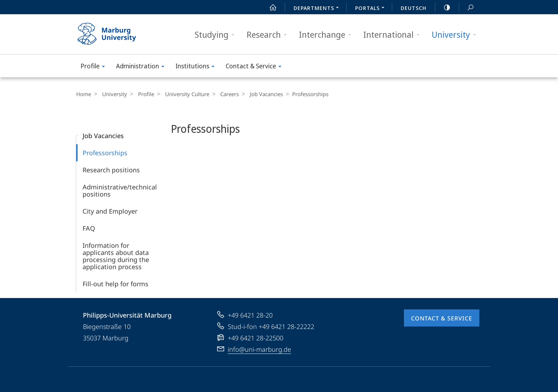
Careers (222, 94)
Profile (95, 67)
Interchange (327, 35)
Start (269, 7)
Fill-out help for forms (115, 284)
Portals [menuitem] (372, 9)
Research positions (111, 170)
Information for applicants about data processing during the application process (116, 256)
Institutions (197, 67)
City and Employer (110, 211)
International (394, 35)
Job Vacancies (257, 94)
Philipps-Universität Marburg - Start (114, 34)
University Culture (182, 94)
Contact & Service (256, 67)
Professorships (105, 153)
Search (467, 8)
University (456, 35)
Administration (143, 67)
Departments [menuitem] (318, 9)
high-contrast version (443, 7)
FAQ (89, 228)
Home (84, 94)
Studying (217, 35)
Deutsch (414, 8)
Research (269, 35)
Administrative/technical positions (120, 190)
